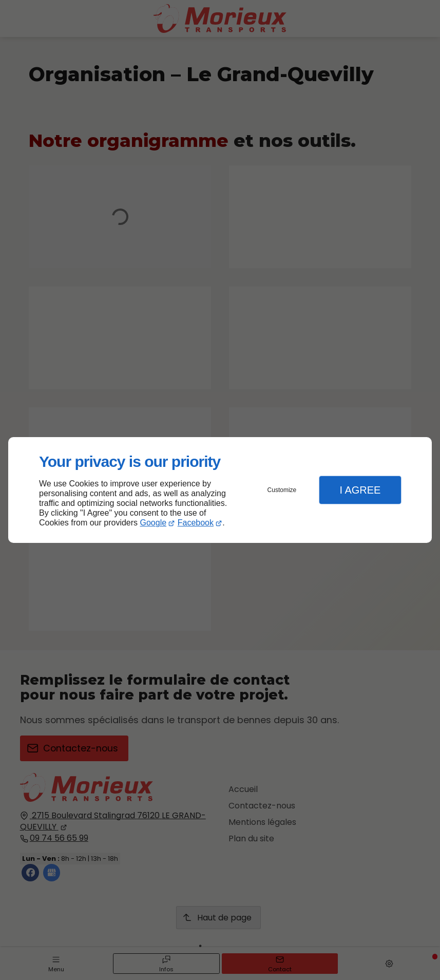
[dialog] (220, 490)
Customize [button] (282, 490)
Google (154, 523)
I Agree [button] (360, 490)
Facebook (196, 523)
